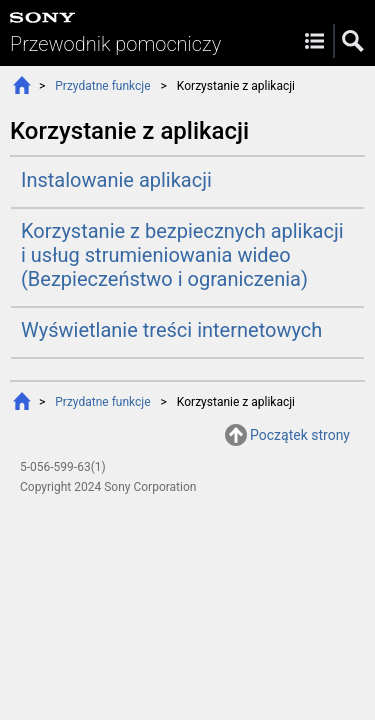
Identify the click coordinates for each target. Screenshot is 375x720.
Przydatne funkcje (102, 86)
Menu (314, 41)
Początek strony (300, 435)
